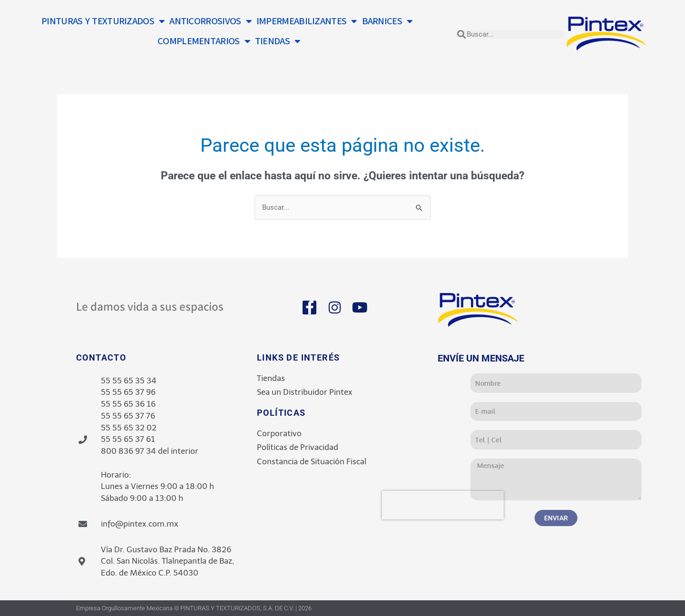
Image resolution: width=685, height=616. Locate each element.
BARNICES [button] (387, 21)
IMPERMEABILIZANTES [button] (307, 21)
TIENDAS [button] (278, 41)
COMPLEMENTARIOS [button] (204, 41)
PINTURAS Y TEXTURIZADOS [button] (103, 21)
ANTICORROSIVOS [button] (210, 21)
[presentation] (520, 505)
